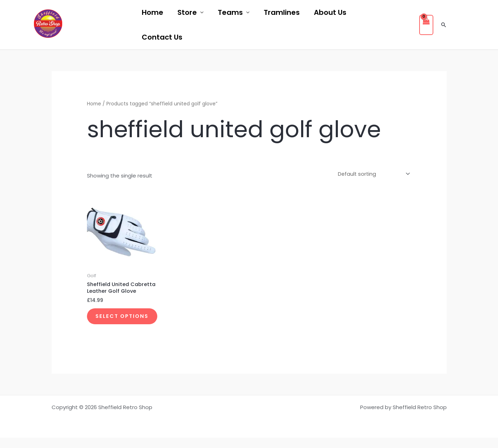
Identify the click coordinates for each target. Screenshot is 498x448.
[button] (444, 25)
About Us (330, 12)
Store (187, 12)
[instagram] (120, 25)
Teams (230, 12)
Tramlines (282, 12)
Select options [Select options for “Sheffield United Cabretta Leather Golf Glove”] (113, 322)
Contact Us (162, 37)
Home (153, 12)
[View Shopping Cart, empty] (426, 25)
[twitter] (101, 25)
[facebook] (82, 25)
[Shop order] (371, 174)
